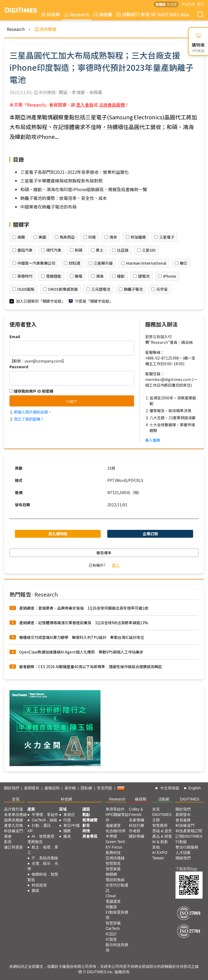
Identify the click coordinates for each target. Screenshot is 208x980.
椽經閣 (103, 14)
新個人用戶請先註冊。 (33, 412)
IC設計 (111, 934)
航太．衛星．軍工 (43, 850)
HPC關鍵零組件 (117, 817)
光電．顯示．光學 (43, 866)
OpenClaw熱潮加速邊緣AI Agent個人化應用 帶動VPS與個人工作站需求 (81, 652)
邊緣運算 (113, 825)
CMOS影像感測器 (63, 289)
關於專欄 (136, 836)
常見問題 (105, 788)
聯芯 (184, 263)
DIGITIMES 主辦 (162, 817)
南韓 (21, 237)
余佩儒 (96, 92)
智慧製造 (113, 863)
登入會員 (85, 105)
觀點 (86, 815)
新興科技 (113, 853)
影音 (142, 14)
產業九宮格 (14, 825)
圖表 (35, 891)
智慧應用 (160, 825)
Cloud (111, 896)
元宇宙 (162, 289)
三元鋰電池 (101, 289)
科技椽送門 (14, 831)
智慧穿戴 (113, 923)
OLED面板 (26, 289)
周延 (63, 92)
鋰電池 (144, 276)
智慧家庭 (113, 869)
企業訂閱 (150, 534)
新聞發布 (32, 788)
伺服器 (111, 907)
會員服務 (183, 820)
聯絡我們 (183, 858)
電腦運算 (113, 901)
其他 (156, 847)
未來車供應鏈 (15, 815)
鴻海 (100, 276)
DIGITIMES (190, 799)
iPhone (170, 276)
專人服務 (153, 440)
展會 (8, 836)
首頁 (16, 799)
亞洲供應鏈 (45, 29)
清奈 (113, 237)
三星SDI (149, 250)
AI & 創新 (160, 842)
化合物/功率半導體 (116, 834)
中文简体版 (170, 788)
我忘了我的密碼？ (29, 419)
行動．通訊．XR (41, 828)
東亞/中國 (71, 825)
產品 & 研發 (162, 836)
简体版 (172, 4)
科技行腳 (136, 825)
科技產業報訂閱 (189, 831)
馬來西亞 (67, 237)
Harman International (146, 263)
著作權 (70, 788)
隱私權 (86, 788)
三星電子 (167, 237)
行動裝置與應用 (117, 915)
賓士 (100, 250)
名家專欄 (136, 820)
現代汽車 (54, 250)
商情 (86, 831)
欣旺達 (74, 263)
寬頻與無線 (115, 880)
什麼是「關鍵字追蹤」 (94, 301)
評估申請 (188, 4)
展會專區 (90, 836)
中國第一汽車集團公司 (36, 263)
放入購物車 (58, 534)
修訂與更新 (14, 847)
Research (77, 14)
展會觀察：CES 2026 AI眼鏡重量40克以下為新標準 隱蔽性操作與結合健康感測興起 (91, 667)
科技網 (51, 14)
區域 (63, 809)
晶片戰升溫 (14, 809)
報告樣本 (104, 553)
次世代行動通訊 (117, 888)
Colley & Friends (136, 812)
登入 (200, 4)
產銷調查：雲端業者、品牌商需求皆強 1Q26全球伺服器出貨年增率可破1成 (84, 608)
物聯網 (111, 874)
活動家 (126, 14)
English (194, 788)
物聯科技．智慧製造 (43, 877)
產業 (31, 809)
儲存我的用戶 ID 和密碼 (31, 391)
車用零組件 (115, 809)
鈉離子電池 (133, 289)
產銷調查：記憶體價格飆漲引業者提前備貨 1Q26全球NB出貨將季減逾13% (84, 623)
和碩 (79, 250)
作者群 (135, 831)
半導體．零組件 (45, 815)
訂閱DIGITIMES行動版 (189, 839)
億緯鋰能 (54, 276)
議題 (86, 809)
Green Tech (115, 842)
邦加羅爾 (138, 237)
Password (19, 367)
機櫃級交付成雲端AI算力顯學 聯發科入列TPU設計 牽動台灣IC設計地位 (82, 637)
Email (15, 337)
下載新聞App (186, 869)
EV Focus (114, 847)
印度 (92, 237)
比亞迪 (123, 250)
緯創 (121, 276)
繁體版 (161, 4)
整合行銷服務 (187, 847)
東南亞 (69, 815)
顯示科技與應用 (117, 947)
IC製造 (111, 939)
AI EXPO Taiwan (160, 855)
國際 (67, 831)
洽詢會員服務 (112, 105)
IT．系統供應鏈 (45, 858)
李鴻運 (78, 92)
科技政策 (39, 885)
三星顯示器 (103, 263)
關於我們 (12, 788)
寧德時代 (25, 276)
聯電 (79, 276)
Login (72, 401)
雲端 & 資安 (162, 831)
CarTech (113, 928)
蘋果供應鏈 (14, 820)
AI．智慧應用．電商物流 (43, 839)
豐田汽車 (25, 250)
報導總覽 (90, 820)
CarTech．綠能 (44, 820)
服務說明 (52, 788)
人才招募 (183, 853)
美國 (42, 237)
